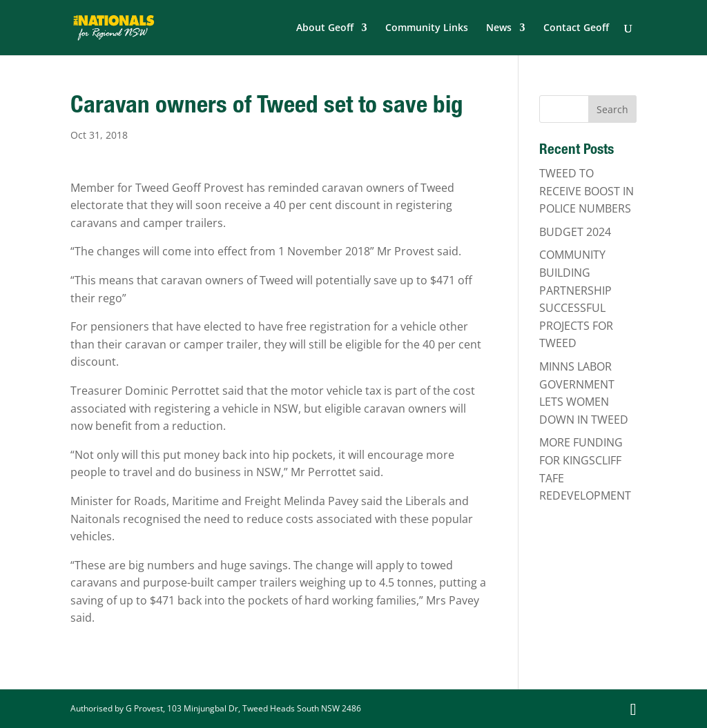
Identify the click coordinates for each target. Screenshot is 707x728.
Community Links (427, 28)
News (499, 28)
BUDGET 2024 (575, 232)
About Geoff (325, 28)
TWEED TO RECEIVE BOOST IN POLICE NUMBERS (587, 191)
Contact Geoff (576, 28)
